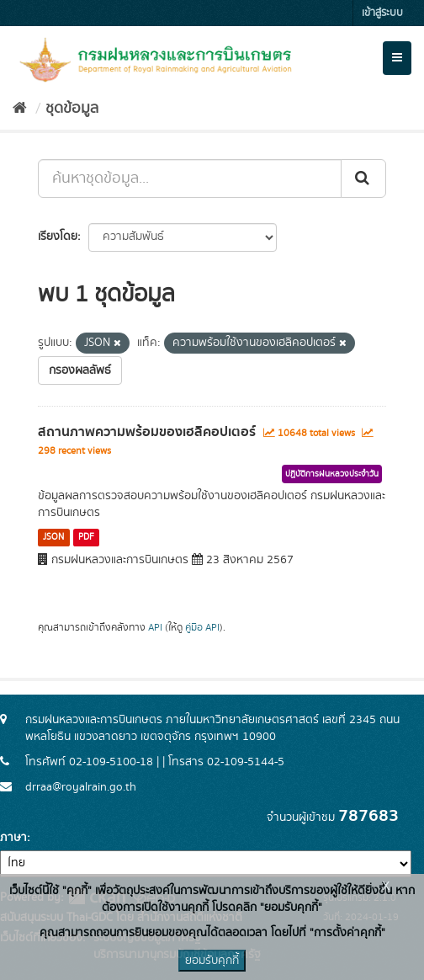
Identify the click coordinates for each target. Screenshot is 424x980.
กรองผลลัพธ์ (80, 370)
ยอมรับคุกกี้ (212, 961)
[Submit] (363, 178)
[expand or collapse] (397, 58)
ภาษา (13, 838)
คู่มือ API (202, 628)
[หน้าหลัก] (20, 109)
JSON (53, 537)
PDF (86, 537)
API (155, 628)
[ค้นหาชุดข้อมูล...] (190, 178)
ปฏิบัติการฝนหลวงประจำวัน (332, 474)
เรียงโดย (58, 237)
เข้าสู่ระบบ (382, 13)
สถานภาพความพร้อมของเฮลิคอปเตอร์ (147, 432)
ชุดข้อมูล (72, 109)
